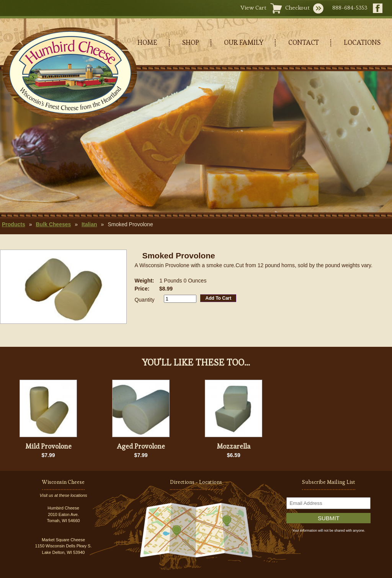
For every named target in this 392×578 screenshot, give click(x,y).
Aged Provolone (141, 446)
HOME (147, 42)
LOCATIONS (362, 42)
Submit (329, 518)
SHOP (191, 42)
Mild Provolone (48, 446)
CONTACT (304, 42)
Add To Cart (218, 298)
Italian (89, 224)
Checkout (297, 7)
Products (14, 224)
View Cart (253, 7)
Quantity (144, 300)
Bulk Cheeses (53, 224)
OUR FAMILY (244, 42)
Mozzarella (234, 446)
